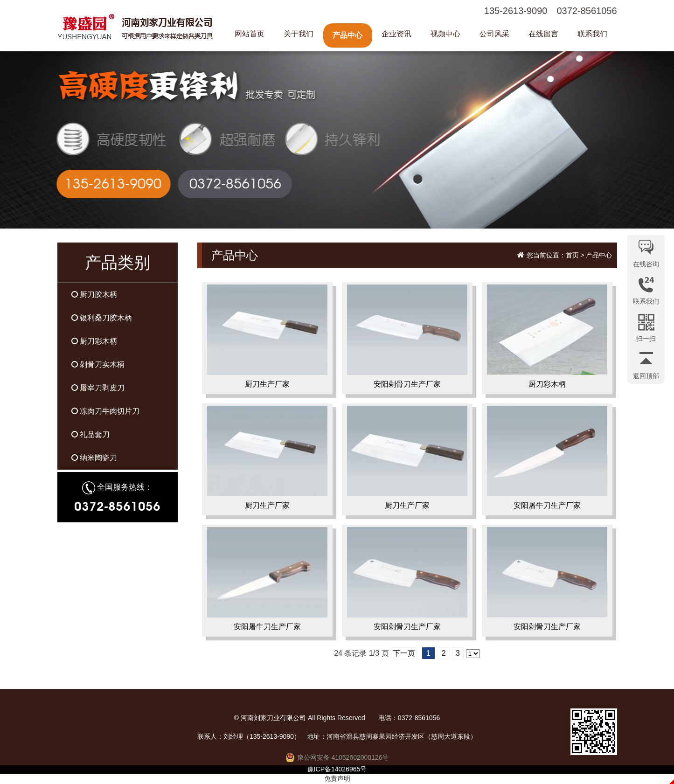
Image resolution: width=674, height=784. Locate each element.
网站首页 (250, 34)
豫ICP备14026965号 (337, 769)
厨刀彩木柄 (94, 341)
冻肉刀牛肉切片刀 (105, 411)
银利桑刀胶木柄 (102, 318)
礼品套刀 (90, 434)
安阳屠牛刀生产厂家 (547, 459)
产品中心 (347, 35)
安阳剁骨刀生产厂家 (407, 338)
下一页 (404, 653)
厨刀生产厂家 (267, 338)
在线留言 (543, 34)
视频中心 (445, 34)
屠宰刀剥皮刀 (98, 388)
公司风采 (494, 34)
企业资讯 (396, 34)
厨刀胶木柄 (94, 295)
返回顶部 (646, 376)
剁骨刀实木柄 (98, 364)
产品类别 (118, 262)
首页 (572, 255)
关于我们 (299, 34)
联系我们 (592, 34)
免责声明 (337, 778)
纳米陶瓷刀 (94, 458)
